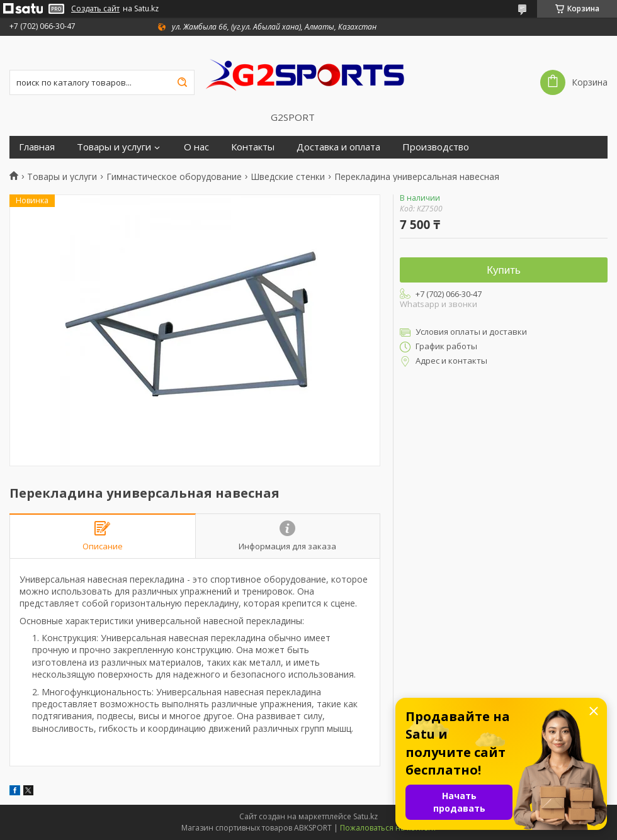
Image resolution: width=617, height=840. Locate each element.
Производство (436, 147)
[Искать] (182, 82)
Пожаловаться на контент (388, 828)
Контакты (253, 147)
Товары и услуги (114, 147)
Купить (504, 270)
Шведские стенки (288, 177)
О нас (196, 147)
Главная (37, 147)
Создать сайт (95, 9)
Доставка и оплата (338, 147)
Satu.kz (365, 816)
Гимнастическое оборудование (174, 177)
